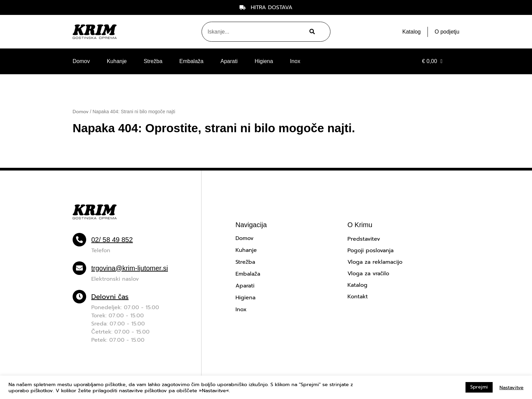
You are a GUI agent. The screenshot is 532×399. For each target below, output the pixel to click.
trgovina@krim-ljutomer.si (130, 268)
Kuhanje (117, 61)
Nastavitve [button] (511, 387)
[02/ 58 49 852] (79, 240)
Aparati (229, 61)
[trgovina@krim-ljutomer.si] (79, 268)
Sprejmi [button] (479, 387)
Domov (81, 61)
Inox (295, 61)
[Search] (311, 32)
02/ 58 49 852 (112, 240)
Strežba (153, 61)
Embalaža (192, 61)
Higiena (264, 61)
